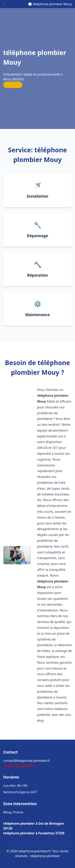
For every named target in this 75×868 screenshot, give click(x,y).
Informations (24, 765)
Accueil (8, 765)
